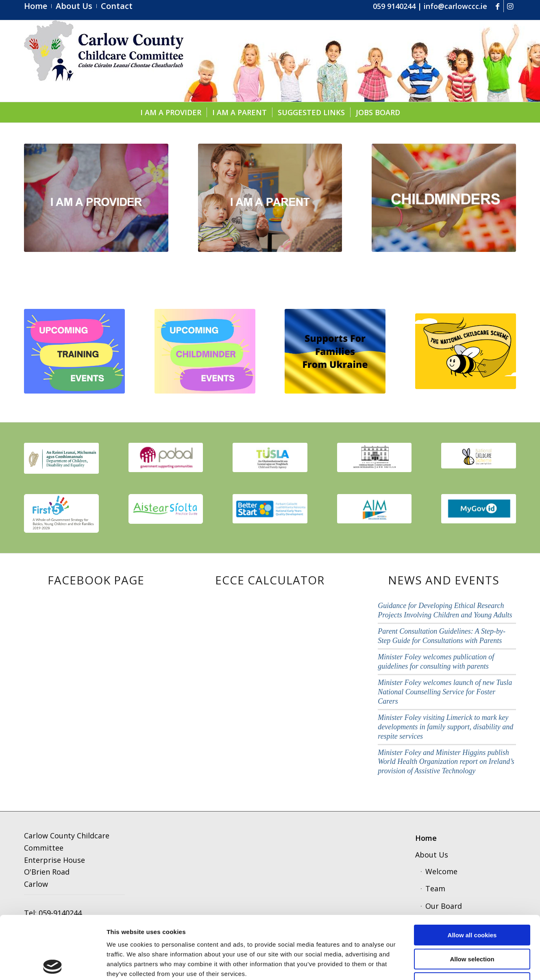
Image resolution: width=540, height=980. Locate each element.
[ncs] (466, 351)
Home (426, 838)
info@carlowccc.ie (455, 6)
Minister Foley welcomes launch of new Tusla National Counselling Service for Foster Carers (445, 692)
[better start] (270, 509)
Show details (425, 964)
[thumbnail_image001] (61, 458)
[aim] (375, 509)
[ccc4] (104, 61)
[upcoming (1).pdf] (74, 351)
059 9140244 (394, 6)
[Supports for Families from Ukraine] (335, 351)
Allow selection (472, 896)
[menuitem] (38, 6)
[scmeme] (479, 456)
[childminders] (444, 198)
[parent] (270, 198)
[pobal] (166, 457)
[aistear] (166, 509)
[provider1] (96, 198)
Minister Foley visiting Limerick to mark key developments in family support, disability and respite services (445, 727)
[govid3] (479, 509)
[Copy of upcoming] (205, 351)
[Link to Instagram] (510, 6)
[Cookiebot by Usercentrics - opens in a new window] (53, 964)
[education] (375, 457)
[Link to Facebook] (498, 6)
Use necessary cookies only (472, 920)
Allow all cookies (472, 872)
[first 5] (61, 513)
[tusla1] (270, 457)
